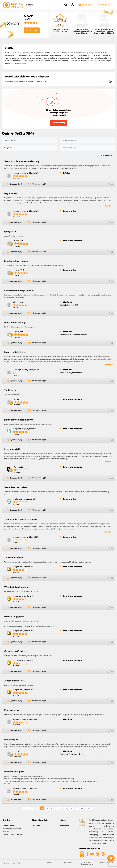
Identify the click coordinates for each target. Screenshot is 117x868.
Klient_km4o (18, 302)
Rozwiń (108, 206)
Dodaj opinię (88, 5)
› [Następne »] (93, 808)
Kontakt (63, 827)
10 (71, 808)
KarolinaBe (18, 467)
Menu (32, 5)
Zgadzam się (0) (16, 184)
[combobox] (29, 140)
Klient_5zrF (19, 241)
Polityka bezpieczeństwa (87, 863)
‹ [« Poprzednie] (24, 808)
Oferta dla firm (105, 5)
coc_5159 (18, 751)
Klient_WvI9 (19, 270)
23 (88, 808)
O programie (65, 824)
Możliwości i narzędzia (12, 827)
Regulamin (68, 862)
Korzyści (6, 830)
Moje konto (36, 824)
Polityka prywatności (106, 862)
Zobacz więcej (58, 123)
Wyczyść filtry (108, 155)
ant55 (16, 399)
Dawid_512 (18, 332)
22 (82, 808)
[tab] (16, 820)
